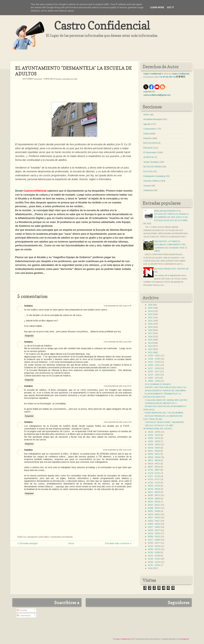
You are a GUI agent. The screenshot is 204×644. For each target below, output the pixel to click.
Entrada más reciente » (118, 543)
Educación (38, 79)
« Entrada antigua (27, 543)
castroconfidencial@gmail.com (157, 95)
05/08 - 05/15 (154, 508)
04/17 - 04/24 (154, 517)
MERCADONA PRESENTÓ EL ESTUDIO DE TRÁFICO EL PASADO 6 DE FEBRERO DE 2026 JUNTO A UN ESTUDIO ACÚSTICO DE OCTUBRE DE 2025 (166, 217)
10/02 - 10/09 (154, 441)
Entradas (22, 610)
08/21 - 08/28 (154, 460)
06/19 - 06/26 (154, 489)
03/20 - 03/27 (154, 530)
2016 (150, 337)
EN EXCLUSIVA (150, 143)
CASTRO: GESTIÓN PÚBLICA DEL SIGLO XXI (166, 387)
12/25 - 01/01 (154, 356)
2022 (150, 318)
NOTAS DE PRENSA (153, 167)
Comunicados (150, 129)
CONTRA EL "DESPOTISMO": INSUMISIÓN (164, 422)
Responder (29, 336)
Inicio (71, 543)
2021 (150, 321)
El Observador (150, 152)
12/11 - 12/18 (154, 362)
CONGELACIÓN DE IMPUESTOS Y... (161, 403)
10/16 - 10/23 (154, 435)
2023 (150, 314)
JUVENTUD (149, 157)
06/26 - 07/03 (154, 486)
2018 (150, 330)
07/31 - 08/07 (154, 470)
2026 (150, 305)
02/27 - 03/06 (154, 540)
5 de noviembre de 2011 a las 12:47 (118, 306)
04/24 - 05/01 (154, 514)
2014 (150, 343)
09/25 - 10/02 (154, 444)
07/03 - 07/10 (154, 483)
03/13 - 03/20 (154, 533)
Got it (170, 7)
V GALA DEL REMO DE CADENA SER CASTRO (166, 400)
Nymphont (185, 639)
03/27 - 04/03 (154, 527)
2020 (150, 324)
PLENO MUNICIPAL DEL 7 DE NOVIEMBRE (164, 413)
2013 (150, 346)
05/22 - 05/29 (154, 502)
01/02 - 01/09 (154, 565)
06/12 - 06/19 (154, 492)
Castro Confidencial (102, 25)
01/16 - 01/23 (154, 559)
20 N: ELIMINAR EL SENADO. (158, 384)
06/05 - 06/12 (154, 495)
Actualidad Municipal (153, 119)
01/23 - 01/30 (154, 556)
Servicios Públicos (152, 181)
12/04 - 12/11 (154, 365)
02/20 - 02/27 (154, 543)
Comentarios (24, 615)
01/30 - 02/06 (154, 552)
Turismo (147, 186)
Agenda (147, 124)
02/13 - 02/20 (154, 546)
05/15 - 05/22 (154, 505)
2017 (150, 333)
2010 (150, 568)
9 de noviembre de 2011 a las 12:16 (118, 422)
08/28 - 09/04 (154, 457)
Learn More (157, 7)
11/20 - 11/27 (154, 371)
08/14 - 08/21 (154, 464)
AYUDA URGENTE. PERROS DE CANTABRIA (165, 391)
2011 (150, 352)
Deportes (148, 138)
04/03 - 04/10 (154, 524)
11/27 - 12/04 (154, 368)
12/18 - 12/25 (154, 359)
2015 (150, 340)
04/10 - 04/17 (154, 521)
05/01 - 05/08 (154, 511)
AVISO (146, 115)
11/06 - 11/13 (154, 378)
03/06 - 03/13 (154, 537)
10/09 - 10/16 (154, 438)
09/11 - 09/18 (154, 451)
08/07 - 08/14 (154, 467)
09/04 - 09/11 (154, 454)
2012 (150, 349)
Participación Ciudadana (154, 176)
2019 (150, 327)
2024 (150, 311)
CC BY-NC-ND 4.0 (168, 77)
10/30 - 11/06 (154, 381)
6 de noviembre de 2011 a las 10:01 (118, 342)
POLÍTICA (148, 171)
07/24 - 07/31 (154, 473)
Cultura (147, 134)
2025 (150, 308)
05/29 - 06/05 (154, 498)
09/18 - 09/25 (154, 448)
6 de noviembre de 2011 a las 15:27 (118, 386)
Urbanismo (148, 190)
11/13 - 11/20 (154, 375)
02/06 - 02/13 (154, 549)
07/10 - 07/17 (154, 479)
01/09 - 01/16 (154, 562)
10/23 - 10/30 (154, 432)
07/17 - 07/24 (154, 476)
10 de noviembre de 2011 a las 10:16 (117, 450)
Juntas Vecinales (151, 162)
